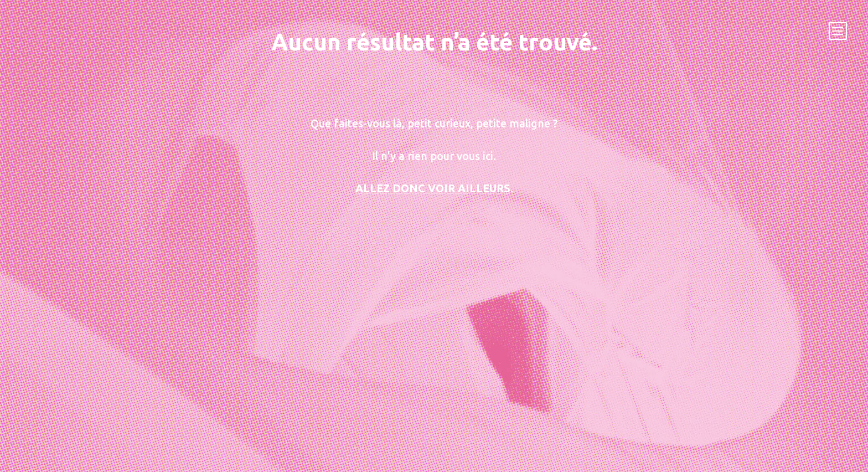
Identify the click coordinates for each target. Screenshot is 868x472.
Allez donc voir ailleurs (433, 188)
